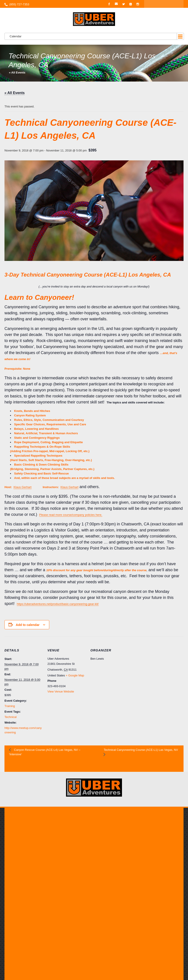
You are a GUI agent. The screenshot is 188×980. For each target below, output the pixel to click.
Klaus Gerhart (22, 487)
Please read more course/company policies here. (71, 515)
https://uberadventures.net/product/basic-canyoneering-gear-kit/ (58, 604)
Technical (11, 717)
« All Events (17, 72)
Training (10, 706)
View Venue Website (61, 691)
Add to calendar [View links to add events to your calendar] (28, 625)
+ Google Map (75, 675)
